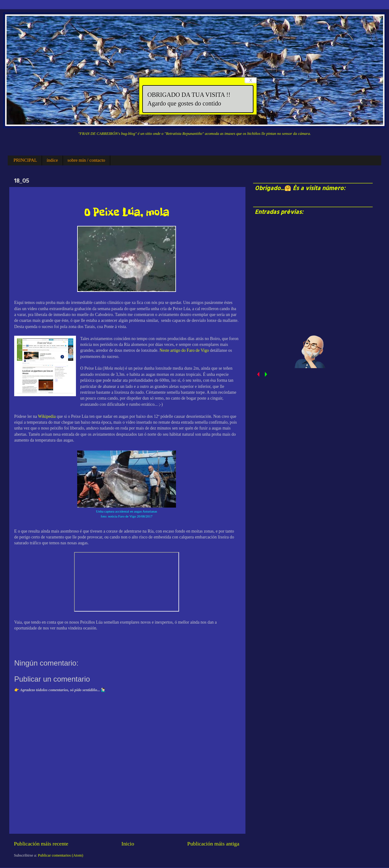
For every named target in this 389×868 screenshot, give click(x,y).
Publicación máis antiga (213, 844)
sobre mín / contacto (86, 160)
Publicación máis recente (41, 844)
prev (258, 374)
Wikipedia (47, 416)
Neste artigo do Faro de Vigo (184, 350)
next (266, 374)
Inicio (128, 844)
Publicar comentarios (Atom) (61, 855)
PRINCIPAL (25, 160)
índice (52, 160)
